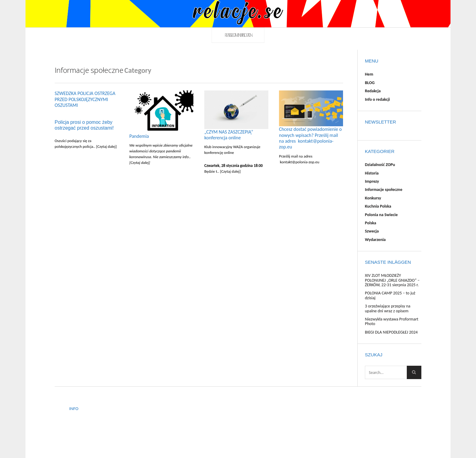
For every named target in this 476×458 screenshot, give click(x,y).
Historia (372, 173)
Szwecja (372, 231)
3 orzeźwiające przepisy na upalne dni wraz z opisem (388, 308)
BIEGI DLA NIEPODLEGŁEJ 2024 (391, 332)
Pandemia (139, 136)
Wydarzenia (375, 240)
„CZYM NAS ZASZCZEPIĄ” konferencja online (229, 135)
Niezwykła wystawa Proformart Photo (392, 321)
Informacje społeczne (384, 190)
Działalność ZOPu (380, 165)
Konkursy (373, 198)
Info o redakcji (377, 99)
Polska (371, 223)
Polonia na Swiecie (381, 215)
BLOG (370, 83)
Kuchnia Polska (378, 206)
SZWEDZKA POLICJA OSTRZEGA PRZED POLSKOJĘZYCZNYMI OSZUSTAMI (85, 99)
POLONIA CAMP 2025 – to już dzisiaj (390, 295)
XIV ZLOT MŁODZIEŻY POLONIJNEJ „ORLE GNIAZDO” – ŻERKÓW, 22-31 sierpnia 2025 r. (392, 280)
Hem (369, 74)
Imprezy (372, 181)
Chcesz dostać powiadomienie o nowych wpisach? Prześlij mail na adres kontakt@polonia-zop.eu (310, 138)
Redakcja (373, 91)
